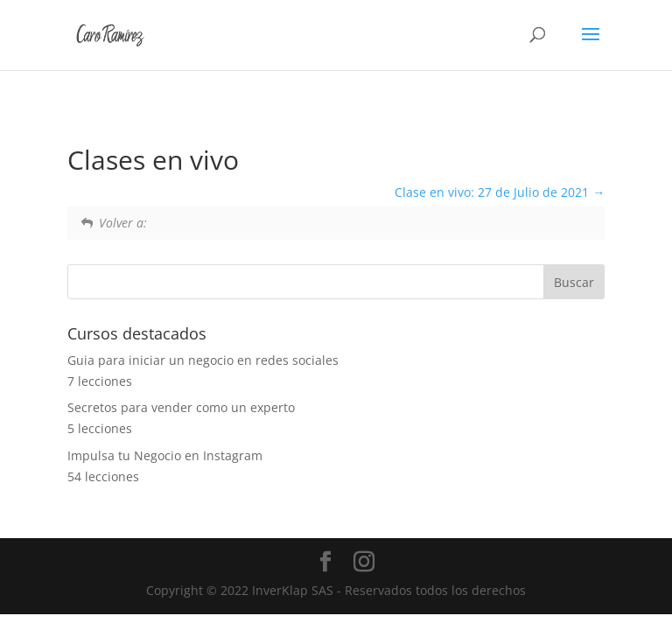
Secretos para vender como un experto (181, 407)
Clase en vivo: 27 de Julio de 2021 (500, 192)
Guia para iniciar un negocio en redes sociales (203, 360)
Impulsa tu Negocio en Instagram (165, 455)
